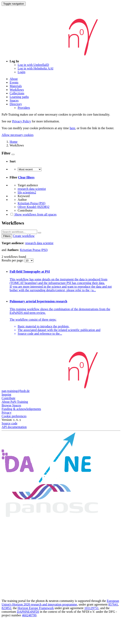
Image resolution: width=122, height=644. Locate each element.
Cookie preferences (14, 416)
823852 (6, 608)
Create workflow (24, 236)
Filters (7, 236)
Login (21, 72)
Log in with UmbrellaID (33, 65)
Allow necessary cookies (18, 135)
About (14, 79)
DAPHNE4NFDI (28, 612)
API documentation (14, 427)
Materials (16, 86)
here (72, 128)
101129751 (91, 608)
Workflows (17, 90)
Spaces (14, 100)
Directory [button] (16, 104)
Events (14, 82)
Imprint (6, 395)
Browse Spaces (11, 405)
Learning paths (19, 97)
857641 (113, 604)
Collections (17, 93)
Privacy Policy (21, 121)
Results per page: (13, 260)
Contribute (8, 398)
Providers (24, 108)
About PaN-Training (15, 402)
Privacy (7, 413)
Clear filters (26, 177)
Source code (10, 423)
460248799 (29, 615)
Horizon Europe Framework (36, 608)
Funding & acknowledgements (21, 409)
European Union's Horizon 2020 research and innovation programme (60, 603)
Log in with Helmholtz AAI (36, 68)
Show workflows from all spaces (33, 214)
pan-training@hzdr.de (16, 391)
